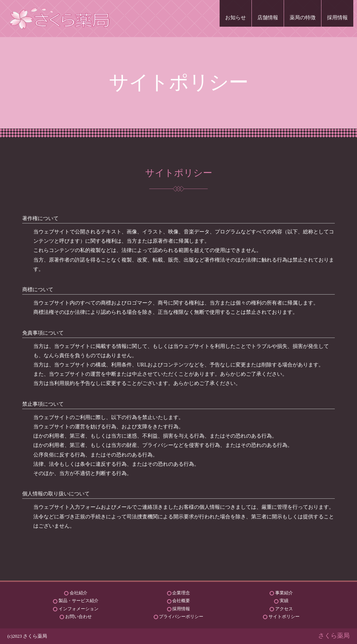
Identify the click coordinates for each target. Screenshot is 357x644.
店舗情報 (268, 18)
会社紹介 (79, 593)
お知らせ (236, 18)
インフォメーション (79, 609)
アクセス (284, 609)
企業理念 (181, 593)
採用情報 (337, 18)
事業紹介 (284, 593)
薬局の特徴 (303, 18)
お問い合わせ (79, 617)
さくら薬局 (334, 636)
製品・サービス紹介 (79, 601)
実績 (284, 601)
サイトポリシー (284, 617)
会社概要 (181, 601)
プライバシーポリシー (181, 617)
